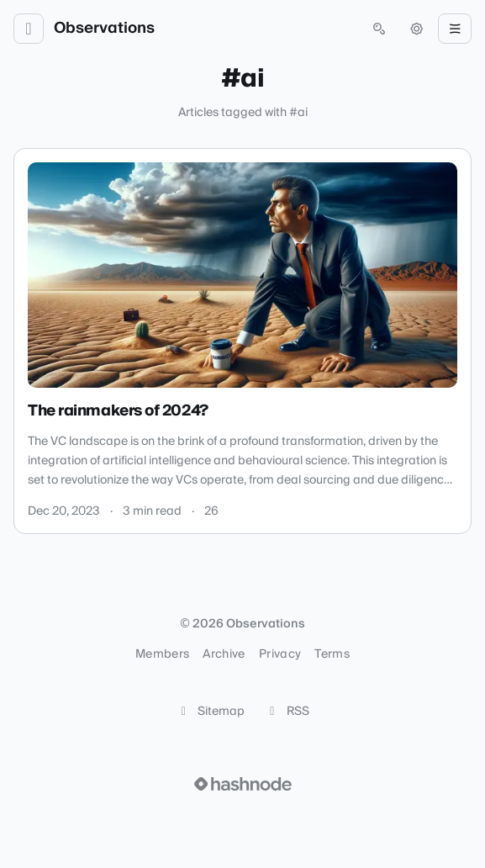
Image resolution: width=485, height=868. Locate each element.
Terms (332, 654)
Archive (224, 654)
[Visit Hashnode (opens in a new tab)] (243, 784)
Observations (104, 29)
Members (162, 654)
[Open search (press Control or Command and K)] (379, 29)
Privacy (280, 654)
